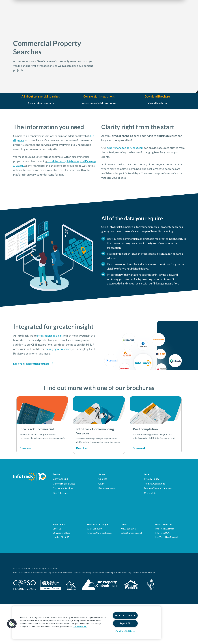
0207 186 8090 (94, 569)
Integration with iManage (122, 289)
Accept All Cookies (125, 615)
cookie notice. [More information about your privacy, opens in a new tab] (80, 626)
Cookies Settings (125, 631)
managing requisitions (58, 384)
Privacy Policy (152, 519)
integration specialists (50, 370)
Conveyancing (60, 519)
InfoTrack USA (162, 573)
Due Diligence (60, 533)
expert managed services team (125, 162)
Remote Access (107, 528)
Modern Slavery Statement (158, 528)
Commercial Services (64, 524)
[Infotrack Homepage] (30, 517)
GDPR (102, 524)
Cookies (103, 519)
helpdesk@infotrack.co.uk (100, 573)
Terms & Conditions (154, 524)
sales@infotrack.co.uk (132, 573)
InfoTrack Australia (165, 569)
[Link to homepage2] (32, 12)
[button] (12, 624)
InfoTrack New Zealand (167, 577)
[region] (87, 623)
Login (164, 12)
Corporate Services (63, 528)
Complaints (150, 533)
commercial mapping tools (139, 253)
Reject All (125, 623)
